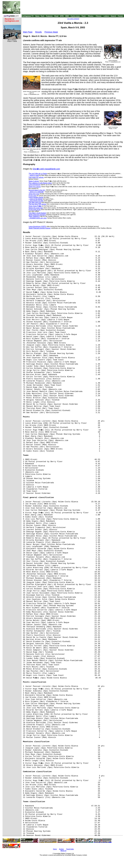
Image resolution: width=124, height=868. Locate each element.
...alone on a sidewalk (36, 192)
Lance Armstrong (34, 185)
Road (56, 16)
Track (84, 16)
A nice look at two (35, 210)
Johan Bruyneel (34, 194)
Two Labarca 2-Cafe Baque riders (40, 183)
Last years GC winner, (36, 177)
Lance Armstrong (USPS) (37, 226)
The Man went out (35, 202)
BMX (67, 16)
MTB (62, 16)
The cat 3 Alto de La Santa (38, 173)
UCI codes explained (73, 19)
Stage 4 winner (34, 181)
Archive (61, 849)
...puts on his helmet (36, 199)
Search (113, 16)
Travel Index (70, 849)
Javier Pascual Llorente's (37, 215)
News (37, 16)
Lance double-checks (36, 197)
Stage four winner (35, 187)
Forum (120, 16)
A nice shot (32, 196)
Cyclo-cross (75, 16)
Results (38, 32)
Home (55, 849)
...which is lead (34, 175)
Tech (42, 16)
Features (49, 16)
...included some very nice (38, 218)
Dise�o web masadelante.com (46, 169)
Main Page (28, 32)
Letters (106, 16)
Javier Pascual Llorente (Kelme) (40, 228)
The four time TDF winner (37, 204)
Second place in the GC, (37, 190)
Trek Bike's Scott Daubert (37, 213)
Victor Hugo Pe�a (35, 206)
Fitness (99, 16)
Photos (91, 16)
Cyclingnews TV (28, 16)
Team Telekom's (34, 216)
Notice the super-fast (36, 208)
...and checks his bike (36, 201)
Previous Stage (51, 32)
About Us (63, 851)
